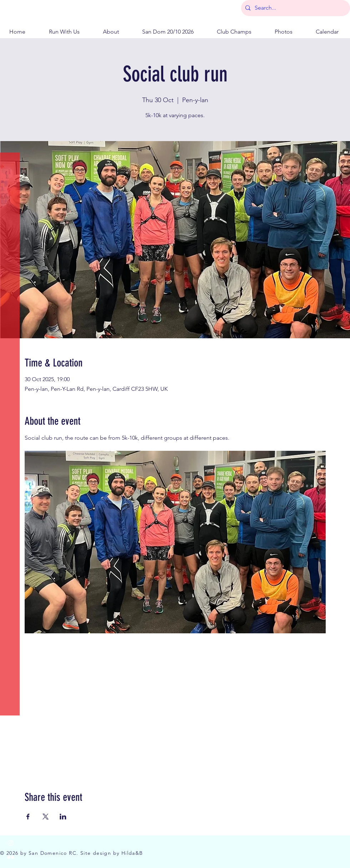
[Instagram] (11, 843)
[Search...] (295, 8)
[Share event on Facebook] (28, 817)
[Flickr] (11, 857)
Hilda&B (132, 853)
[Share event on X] (46, 817)
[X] (11, 829)
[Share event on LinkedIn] (63, 817)
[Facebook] (11, 814)
